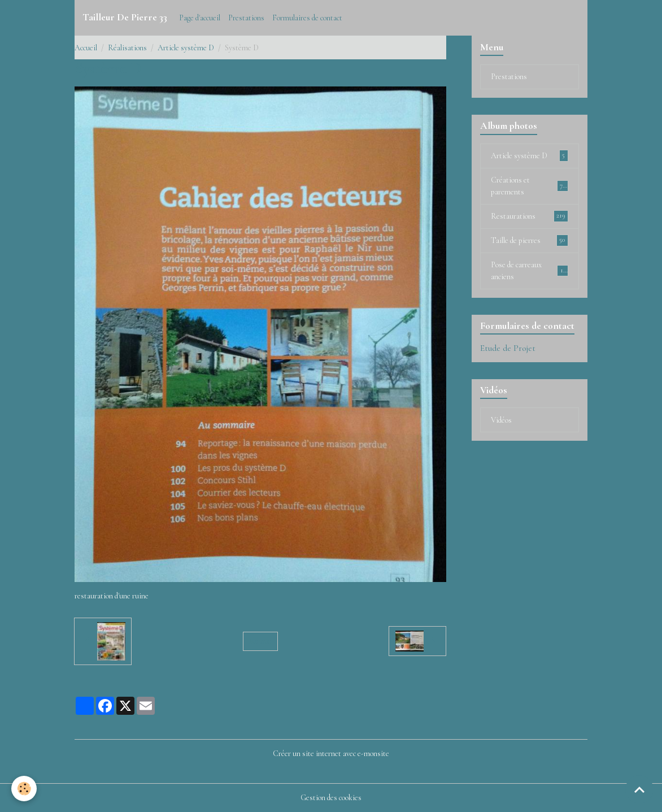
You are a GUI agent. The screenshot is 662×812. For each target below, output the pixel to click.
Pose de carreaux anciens (530, 271)
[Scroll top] (639, 789)
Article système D (186, 48)
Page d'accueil (200, 18)
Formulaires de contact (307, 18)
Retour (260, 641)
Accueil (86, 48)
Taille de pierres (530, 240)
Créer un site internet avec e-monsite (331, 754)
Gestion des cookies (331, 798)
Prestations (246, 18)
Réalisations (127, 48)
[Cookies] (24, 789)
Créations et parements (530, 186)
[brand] (125, 18)
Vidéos (501, 420)
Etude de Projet (508, 348)
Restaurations (530, 216)
